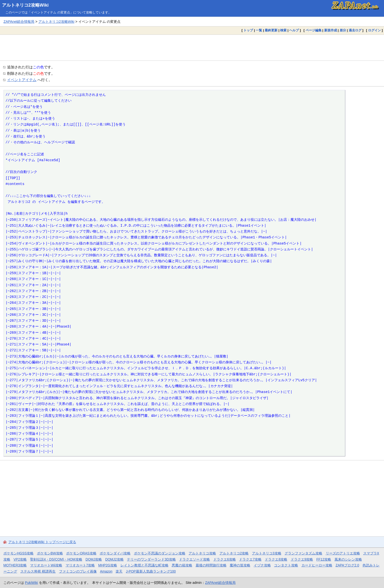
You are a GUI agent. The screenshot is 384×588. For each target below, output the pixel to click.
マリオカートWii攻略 (46, 565)
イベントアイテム (22, 80)
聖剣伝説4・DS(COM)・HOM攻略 (56, 559)
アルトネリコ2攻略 (234, 553)
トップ (248, 30)
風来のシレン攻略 (348, 559)
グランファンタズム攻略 (303, 553)
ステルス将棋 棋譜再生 (38, 571)
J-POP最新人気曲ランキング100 (151, 571)
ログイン (374, 30)
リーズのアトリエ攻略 (343, 553)
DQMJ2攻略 (114, 559)
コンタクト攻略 (286, 565)
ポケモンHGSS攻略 (18, 553)
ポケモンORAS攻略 (81, 553)
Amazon (106, 571)
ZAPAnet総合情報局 (19, 22)
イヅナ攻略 (262, 565)
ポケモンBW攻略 (50, 553)
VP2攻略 (20, 559)
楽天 (119, 571)
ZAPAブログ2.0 (347, 565)
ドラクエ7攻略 (250, 559)
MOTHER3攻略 (15, 565)
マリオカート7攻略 (80, 565)
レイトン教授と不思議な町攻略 (144, 565)
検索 (283, 30)
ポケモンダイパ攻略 (115, 553)
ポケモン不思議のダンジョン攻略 (160, 553)
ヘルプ (294, 30)
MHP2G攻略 (108, 565)
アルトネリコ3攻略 (267, 553)
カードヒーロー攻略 (317, 565)
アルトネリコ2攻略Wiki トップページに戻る (42, 542)
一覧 (259, 30)
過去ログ (355, 30)
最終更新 (271, 30)
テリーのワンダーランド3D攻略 (151, 559)
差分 (343, 30)
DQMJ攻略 (94, 559)
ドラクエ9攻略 (302, 559)
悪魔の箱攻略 (182, 565)
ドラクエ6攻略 (225, 559)
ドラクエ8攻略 (276, 559)
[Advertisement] (192, 48)
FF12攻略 (324, 559)
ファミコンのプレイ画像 (78, 571)
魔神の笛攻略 (240, 565)
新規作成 (331, 30)
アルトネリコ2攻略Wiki (25, 5)
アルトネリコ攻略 (202, 553)
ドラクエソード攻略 (194, 559)
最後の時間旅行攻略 (211, 565)
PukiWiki (31, 583)
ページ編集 (314, 30)
